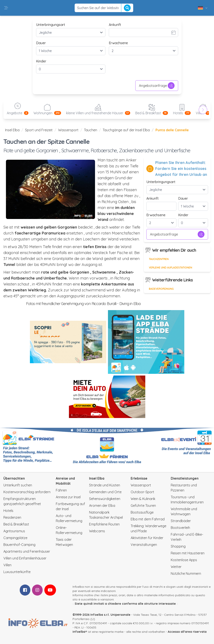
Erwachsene (118, 43)
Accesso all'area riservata (187, 632)
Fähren (61, 490)
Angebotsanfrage (157, 86)
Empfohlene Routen (104, 524)
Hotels (8, 511)
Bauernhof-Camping (19, 545)
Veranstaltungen (144, 545)
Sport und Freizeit (39, 130)
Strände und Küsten (105, 485)
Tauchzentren (159, 259)
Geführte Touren (143, 506)
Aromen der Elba (102, 506)
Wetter (176, 567)
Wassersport (68, 130)
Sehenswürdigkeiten (105, 499)
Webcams (97, 531)
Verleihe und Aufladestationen (171, 268)
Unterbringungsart (51, 25)
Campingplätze (15, 538)
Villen (7, 565)
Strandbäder (181, 521)
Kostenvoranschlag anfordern (27, 492)
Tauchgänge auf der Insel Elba (126, 130)
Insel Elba (12, 130)
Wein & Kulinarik (143, 499)
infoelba (79, 632)
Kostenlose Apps (184, 560)
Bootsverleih (180, 528)
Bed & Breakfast (16, 524)
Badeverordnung (161, 289)
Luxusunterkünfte (17, 572)
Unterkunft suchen (18, 485)
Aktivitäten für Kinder (147, 538)
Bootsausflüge (142, 512)
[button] (6, 8)
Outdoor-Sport (142, 492)
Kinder (41, 61)
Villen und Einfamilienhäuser (25, 558)
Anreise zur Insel (68, 497)
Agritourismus (14, 531)
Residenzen (12, 517)
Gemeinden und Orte (105, 492)
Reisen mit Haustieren (188, 553)
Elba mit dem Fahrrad (148, 519)
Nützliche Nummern (186, 573)
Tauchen (91, 130)
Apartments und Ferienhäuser (27, 551)
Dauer (41, 43)
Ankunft (115, 25)
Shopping (178, 546)
